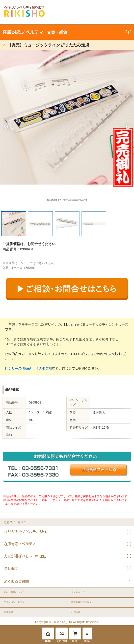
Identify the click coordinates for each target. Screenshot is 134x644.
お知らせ (76, 612)
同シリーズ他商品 (18, 368)
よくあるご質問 (16, 581)
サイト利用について (14, 592)
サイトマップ (78, 592)
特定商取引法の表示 (81, 602)
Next (128, 127)
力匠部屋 (8, 612)
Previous (6, 127)
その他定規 (44, 368)
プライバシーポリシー (15, 602)
